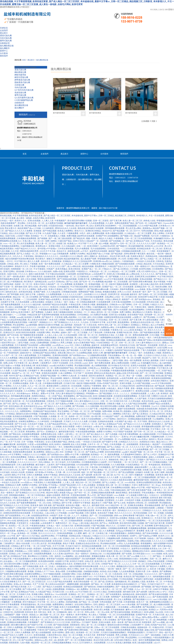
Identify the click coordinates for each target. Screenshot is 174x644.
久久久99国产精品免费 (148, 226)
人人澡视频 (57, 427)
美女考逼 (43, 287)
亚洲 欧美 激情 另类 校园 (72, 360)
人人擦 (3, 447)
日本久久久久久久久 (56, 470)
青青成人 (146, 325)
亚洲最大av (55, 343)
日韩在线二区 (141, 503)
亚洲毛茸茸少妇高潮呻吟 (106, 226)
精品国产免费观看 (142, 236)
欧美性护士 (76, 419)
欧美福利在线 (113, 378)
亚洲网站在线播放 (21, 383)
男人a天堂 (92, 495)
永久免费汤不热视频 (54, 223)
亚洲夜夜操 (57, 261)
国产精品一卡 (93, 429)
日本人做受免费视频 (28, 355)
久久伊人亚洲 (64, 419)
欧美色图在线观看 (147, 508)
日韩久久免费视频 (83, 345)
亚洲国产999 (101, 236)
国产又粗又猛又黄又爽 (100, 488)
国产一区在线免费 (41, 508)
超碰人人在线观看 (157, 457)
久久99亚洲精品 (145, 638)
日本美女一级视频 (8, 317)
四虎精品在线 (152, 256)
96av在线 (159, 612)
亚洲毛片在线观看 (139, 366)
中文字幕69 (156, 429)
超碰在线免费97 (142, 467)
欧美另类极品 (62, 269)
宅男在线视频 (147, 231)
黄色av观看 (61, 571)
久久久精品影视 (54, 292)
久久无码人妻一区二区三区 (12, 541)
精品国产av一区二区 (21, 373)
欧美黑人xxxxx (145, 597)
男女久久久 (111, 526)
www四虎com (58, 345)
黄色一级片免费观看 (133, 360)
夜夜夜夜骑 (14, 643)
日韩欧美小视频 (89, 305)
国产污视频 (129, 589)
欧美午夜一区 (19, 401)
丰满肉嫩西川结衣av (162, 238)
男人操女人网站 (81, 338)
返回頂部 (169, 331)
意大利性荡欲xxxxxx (142, 554)
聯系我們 (4, 56)
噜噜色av (33, 460)
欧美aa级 (160, 376)
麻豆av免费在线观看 (121, 363)
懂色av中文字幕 (19, 475)
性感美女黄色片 (138, 256)
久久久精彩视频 (92, 406)
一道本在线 (69, 226)
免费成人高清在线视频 (129, 508)
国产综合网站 (28, 640)
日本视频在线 (63, 287)
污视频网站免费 (157, 437)
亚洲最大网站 (133, 259)
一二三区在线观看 (128, 249)
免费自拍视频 (84, 498)
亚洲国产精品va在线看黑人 (50, 299)
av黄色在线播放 (38, 302)
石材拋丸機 (19, 85)
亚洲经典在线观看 (60, 355)
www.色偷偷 (140, 289)
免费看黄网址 (26, 411)
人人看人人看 (69, 482)
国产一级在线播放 (30, 470)
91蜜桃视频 (85, 454)
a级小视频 (131, 340)
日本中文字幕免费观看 (10, 604)
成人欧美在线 (60, 569)
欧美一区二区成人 (57, 330)
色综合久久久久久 (124, 449)
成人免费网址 (83, 589)
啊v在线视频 (46, 371)
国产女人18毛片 (26, 388)
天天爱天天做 (9, 460)
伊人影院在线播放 (151, 320)
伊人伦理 (122, 259)
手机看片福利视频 (38, 266)
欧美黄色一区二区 (155, 582)
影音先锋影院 (135, 493)
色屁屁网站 (129, 399)
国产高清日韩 (58, 620)
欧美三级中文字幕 (28, 294)
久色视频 (53, 416)
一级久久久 (86, 505)
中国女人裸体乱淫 (113, 299)
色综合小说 (149, 388)
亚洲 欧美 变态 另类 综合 (63, 340)
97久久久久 (23, 274)
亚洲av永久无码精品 (123, 551)
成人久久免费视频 (107, 531)
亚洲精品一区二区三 (77, 594)
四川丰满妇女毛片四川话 (119, 366)
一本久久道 (67, 579)
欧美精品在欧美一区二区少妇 (150, 249)
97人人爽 (94, 243)
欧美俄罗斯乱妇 (84, 274)
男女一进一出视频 (134, 376)
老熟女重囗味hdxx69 (67, 353)
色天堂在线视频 (140, 513)
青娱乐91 (158, 312)
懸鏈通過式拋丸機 (22, 82)
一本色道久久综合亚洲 (145, 261)
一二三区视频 (20, 315)
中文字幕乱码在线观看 (55, 274)
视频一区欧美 (92, 238)
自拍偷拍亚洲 (50, 277)
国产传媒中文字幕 (110, 442)
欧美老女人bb (156, 549)
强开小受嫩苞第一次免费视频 (142, 475)
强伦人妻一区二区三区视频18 (117, 325)
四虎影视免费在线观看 (23, 452)
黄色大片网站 (86, 307)
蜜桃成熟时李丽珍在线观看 (24, 510)
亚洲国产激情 (40, 292)
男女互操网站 (64, 411)
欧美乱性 (149, 246)
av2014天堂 (159, 246)
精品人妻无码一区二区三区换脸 (105, 312)
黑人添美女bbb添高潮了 (38, 320)
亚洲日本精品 (99, 569)
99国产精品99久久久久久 (26, 249)
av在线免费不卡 (99, 274)
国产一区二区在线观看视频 (101, 516)
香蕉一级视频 (137, 388)
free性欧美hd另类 (108, 246)
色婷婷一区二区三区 (24, 284)
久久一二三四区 (149, 251)
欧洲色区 (165, 393)
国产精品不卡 (48, 317)
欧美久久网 (98, 353)
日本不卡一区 (94, 444)
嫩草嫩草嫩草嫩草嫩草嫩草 (76, 223)
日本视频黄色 (105, 467)
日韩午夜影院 (9, 409)
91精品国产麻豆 (155, 223)
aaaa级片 (126, 452)
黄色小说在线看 (23, 543)
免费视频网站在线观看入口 (112, 338)
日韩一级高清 (55, 556)
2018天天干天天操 (48, 251)
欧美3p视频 (149, 612)
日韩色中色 (87, 437)
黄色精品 (157, 299)
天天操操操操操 (118, 610)
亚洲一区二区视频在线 (57, 612)
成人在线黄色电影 (143, 378)
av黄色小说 (99, 427)
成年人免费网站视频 (96, 233)
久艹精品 (105, 444)
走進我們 (4, 30)
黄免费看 (141, 531)
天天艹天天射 (15, 442)
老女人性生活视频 (17, 233)
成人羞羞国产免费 (89, 259)
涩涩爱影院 (144, 411)
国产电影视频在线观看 (150, 332)
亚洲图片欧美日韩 (125, 332)
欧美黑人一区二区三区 (19, 526)
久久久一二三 (38, 498)
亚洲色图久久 (158, 424)
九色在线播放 (11, 360)
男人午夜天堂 (97, 607)
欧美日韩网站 (7, 584)
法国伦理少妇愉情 (21, 350)
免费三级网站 (51, 241)
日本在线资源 (113, 249)
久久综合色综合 (91, 490)
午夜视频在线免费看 (39, 350)
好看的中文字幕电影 (82, 503)
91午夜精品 (10, 414)
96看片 (79, 427)
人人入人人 (125, 393)
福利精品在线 (41, 282)
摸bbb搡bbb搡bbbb (19, 625)
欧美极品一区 (141, 330)
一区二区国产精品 (164, 371)
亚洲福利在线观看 (139, 393)
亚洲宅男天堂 (114, 294)
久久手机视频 (61, 513)
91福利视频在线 (28, 246)
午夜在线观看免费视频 (86, 432)
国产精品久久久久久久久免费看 (19, 231)
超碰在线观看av (158, 551)
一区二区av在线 (44, 503)
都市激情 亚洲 (21, 287)
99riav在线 (12, 521)
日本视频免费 (57, 421)
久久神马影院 (43, 421)
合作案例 (4, 53)
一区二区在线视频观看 (127, 226)
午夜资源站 (29, 256)
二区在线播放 (123, 607)
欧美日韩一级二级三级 (103, 475)
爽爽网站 (32, 340)
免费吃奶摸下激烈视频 (146, 416)
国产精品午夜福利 (105, 495)
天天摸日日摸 (131, 297)
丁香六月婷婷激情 (149, 350)
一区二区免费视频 (9, 462)
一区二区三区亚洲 (43, 427)
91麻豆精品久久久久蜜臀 (76, 391)
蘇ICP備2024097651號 (108, 208)
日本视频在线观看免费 (53, 383)
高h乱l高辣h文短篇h (145, 327)
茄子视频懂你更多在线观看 (32, 335)
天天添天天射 (161, 518)
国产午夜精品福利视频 (67, 279)
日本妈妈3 (115, 289)
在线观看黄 (43, 460)
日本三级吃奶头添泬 (9, 292)
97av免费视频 (98, 282)
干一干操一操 (19, 528)
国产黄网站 (127, 305)
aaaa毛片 (52, 282)
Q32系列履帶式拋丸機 (24, 98)
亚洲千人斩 (78, 490)
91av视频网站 (159, 419)
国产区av (41, 432)
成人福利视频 (165, 363)
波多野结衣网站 (48, 536)
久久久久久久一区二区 (102, 574)
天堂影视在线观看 (79, 495)
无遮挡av (87, 386)
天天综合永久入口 (136, 635)
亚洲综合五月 (9, 332)
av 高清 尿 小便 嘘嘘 (156, 569)
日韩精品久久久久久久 (129, 442)
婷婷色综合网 (74, 251)
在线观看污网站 (44, 332)
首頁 (24, 60)
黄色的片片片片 (22, 266)
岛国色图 (104, 241)
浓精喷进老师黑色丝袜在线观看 (118, 317)
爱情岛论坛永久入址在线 (66, 228)
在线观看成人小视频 (57, 236)
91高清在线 (118, 574)
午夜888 (138, 307)
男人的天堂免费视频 (26, 243)
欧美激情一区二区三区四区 (88, 632)
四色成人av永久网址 (78, 399)
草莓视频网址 (90, 360)
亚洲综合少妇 (96, 554)
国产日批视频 (89, 320)
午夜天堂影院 (6, 401)
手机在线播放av (115, 355)
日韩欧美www (115, 305)
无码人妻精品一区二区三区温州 (52, 462)
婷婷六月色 (124, 381)
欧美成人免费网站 (66, 231)
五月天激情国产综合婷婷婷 (27, 345)
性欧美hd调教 (161, 287)
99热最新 (44, 399)
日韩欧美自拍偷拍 (11, 437)
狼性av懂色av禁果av (151, 617)
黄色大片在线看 (134, 427)
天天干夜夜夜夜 (115, 462)
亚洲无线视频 (40, 635)
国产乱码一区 (141, 223)
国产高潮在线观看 (161, 597)
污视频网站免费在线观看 (16, 571)
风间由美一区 (80, 325)
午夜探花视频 (53, 358)
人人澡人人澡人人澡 (54, 335)
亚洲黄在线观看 (115, 592)
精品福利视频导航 (72, 259)
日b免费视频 (162, 416)
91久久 (75, 643)
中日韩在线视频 (126, 579)
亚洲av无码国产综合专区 (108, 383)
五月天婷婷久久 (86, 643)
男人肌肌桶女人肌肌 (129, 411)
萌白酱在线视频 (132, 279)
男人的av (90, 226)
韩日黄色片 (41, 259)
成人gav (76, 638)
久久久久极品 (81, 404)
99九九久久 (18, 256)
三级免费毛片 (46, 363)
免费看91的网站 (73, 330)
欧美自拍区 (58, 541)
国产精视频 (43, 238)
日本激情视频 (130, 602)
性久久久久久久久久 (124, 513)
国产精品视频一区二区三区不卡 (127, 231)
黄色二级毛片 (45, 360)
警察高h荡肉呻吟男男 (29, 251)
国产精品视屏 (59, 505)
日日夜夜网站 (158, 269)
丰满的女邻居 (158, 627)
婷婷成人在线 (150, 221)
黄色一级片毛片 (166, 632)
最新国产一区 (128, 299)
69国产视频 (107, 310)
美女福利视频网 (89, 559)
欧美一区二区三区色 (91, 564)
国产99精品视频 (50, 231)
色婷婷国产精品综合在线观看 (55, 305)
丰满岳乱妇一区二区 (98, 271)
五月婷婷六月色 (124, 526)
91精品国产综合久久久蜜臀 (12, 635)
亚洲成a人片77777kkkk (45, 571)
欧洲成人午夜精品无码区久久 (73, 371)
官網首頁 (4, 28)
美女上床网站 (159, 233)
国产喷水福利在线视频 (100, 465)
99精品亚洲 (32, 315)
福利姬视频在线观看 (86, 510)
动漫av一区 (74, 302)
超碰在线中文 (26, 353)
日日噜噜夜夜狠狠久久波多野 (94, 462)
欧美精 (56, 371)
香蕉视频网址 (69, 396)
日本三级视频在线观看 (62, 490)
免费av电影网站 (70, 317)
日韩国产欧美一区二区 (111, 564)
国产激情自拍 (90, 587)
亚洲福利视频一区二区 (66, 277)
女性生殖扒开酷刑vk (160, 381)
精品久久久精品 (106, 238)
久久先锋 (82, 317)
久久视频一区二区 (124, 335)
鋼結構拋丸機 (20, 72)
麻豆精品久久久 (43, 457)
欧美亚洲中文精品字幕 (148, 297)
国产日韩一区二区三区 (144, 432)
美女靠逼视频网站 (137, 310)
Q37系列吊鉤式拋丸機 (24, 90)
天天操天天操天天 (73, 546)
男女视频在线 (165, 503)
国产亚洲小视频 (125, 620)
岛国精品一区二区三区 (116, 376)
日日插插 (93, 421)
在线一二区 (81, 246)
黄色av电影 (159, 231)
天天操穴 (67, 421)
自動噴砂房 (5, 43)
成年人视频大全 (91, 256)
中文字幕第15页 (85, 592)
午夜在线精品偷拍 (118, 490)
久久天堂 (15, 251)
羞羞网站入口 (23, 531)
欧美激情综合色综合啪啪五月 (74, 460)
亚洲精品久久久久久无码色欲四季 (78, 261)
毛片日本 (155, 236)
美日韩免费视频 (55, 543)
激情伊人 (153, 439)
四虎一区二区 (156, 559)
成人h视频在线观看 (148, 434)
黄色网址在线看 (99, 388)
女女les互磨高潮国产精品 (84, 343)
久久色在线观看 (23, 302)
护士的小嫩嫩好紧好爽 (140, 437)
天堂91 (135, 485)
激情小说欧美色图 (37, 274)
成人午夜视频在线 (15, 282)
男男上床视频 (67, 343)
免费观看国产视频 (86, 292)
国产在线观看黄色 (38, 500)
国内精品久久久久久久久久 (47, 256)
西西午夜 (66, 495)
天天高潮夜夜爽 (95, 399)
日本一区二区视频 (141, 305)
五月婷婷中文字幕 (98, 322)
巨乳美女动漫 (153, 302)
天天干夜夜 (142, 421)
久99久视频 (155, 335)
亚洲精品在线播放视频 (116, 340)
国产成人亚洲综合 (121, 269)
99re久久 (43, 470)
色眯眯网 (66, 444)
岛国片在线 (10, 236)
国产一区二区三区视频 (158, 292)
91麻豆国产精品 (65, 241)
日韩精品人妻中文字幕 (62, 503)
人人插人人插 (154, 393)
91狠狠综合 (165, 236)
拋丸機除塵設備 (7, 46)
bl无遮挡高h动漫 (56, 226)
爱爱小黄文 (70, 632)
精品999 (50, 493)
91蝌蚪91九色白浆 (69, 376)
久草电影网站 (66, 358)
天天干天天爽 (58, 546)
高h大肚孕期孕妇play (160, 266)
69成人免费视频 (84, 574)
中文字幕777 (84, 243)
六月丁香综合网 (96, 332)
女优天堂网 (112, 322)
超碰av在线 (121, 373)
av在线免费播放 (42, 444)
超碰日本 (96, 345)
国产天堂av (69, 289)
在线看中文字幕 (8, 302)
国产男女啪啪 (149, 317)
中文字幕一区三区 (163, 452)
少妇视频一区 (43, 327)
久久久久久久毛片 (138, 447)
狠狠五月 (51, 259)
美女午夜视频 (160, 282)
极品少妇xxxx (162, 442)
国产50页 (7, 404)
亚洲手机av (76, 622)
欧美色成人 (104, 256)
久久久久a (28, 597)
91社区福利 (5, 472)
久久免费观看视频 (54, 294)
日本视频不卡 (80, 289)
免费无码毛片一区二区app (150, 485)
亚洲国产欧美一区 (59, 467)
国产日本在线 (13, 335)
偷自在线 (151, 254)
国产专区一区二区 (82, 493)
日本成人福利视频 (66, 338)
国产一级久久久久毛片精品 (28, 536)
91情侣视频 (120, 274)
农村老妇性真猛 (26, 292)
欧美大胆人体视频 (58, 320)
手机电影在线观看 (74, 320)
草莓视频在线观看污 (165, 221)
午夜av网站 (85, 607)
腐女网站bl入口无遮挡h (143, 312)
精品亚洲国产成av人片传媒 (29, 228)
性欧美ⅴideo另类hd (139, 439)
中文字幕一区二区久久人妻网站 (23, 289)
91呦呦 (93, 264)
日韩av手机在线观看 (156, 561)
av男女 (8, 510)
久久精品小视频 (98, 340)
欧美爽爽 (149, 526)
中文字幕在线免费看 (79, 287)
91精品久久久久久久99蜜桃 (34, 454)
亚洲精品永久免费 (13, 485)
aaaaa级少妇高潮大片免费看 (29, 317)
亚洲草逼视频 (138, 630)
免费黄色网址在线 (49, 434)
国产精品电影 (117, 254)
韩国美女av (102, 559)
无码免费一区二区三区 (154, 315)
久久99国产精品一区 (99, 277)
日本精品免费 (25, 498)
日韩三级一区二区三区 (88, 335)
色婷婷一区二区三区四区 (80, 416)
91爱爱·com (135, 363)
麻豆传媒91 (8, 315)
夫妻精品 (41, 294)
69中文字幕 (89, 528)
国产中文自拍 (21, 424)
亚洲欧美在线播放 (136, 505)
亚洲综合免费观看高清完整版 (149, 482)
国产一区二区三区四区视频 (152, 373)
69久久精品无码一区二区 (44, 388)
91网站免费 (8, 566)
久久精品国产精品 (43, 592)
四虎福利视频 (72, 602)
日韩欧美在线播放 (154, 310)
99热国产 (51, 269)
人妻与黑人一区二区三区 (75, 434)
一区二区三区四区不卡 (28, 360)
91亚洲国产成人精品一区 (126, 421)
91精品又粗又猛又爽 (84, 627)
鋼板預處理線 (20, 75)
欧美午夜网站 (82, 615)
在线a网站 (109, 297)
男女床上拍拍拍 (164, 439)
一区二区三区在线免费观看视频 (121, 615)
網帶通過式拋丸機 (22, 80)
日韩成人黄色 (13, 264)
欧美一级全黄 (118, 622)
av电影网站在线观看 (108, 409)
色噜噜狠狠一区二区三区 (22, 269)
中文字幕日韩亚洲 (165, 277)
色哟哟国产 (116, 597)
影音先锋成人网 (29, 366)
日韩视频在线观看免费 (131, 251)
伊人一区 (4, 442)
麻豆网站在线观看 (21, 620)
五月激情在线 (83, 277)
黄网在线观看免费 (141, 335)
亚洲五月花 (48, 569)
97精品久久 (107, 269)
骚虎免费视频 (114, 454)
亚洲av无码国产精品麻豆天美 (159, 289)
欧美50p (14, 312)
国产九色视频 (112, 434)
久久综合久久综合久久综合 (155, 355)
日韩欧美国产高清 (24, 508)
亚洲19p (125, 437)
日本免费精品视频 (74, 571)
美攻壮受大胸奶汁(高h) (110, 391)
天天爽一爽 (61, 472)
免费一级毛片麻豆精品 (162, 546)
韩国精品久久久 (46, 322)
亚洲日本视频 (126, 383)
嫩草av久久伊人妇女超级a (137, 610)
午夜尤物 (94, 467)
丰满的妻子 (54, 521)
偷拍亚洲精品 (122, 493)
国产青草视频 (13, 294)
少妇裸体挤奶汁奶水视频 (131, 470)
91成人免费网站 (65, 373)
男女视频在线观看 (82, 366)
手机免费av (90, 538)
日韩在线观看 (131, 338)
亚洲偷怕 (56, 360)
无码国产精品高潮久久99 (70, 485)
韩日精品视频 (31, 226)
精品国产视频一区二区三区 (142, 452)
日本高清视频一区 (24, 409)
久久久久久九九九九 (12, 470)
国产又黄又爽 (116, 221)
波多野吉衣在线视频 (59, 297)
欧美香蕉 (89, 373)
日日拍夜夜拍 (101, 508)
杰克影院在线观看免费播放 (90, 348)
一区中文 (9, 261)
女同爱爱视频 (167, 495)
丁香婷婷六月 (79, 599)
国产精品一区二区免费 (113, 348)
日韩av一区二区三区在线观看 (107, 627)
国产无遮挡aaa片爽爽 (65, 404)
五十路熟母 (83, 376)
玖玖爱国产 (94, 338)
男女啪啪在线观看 (153, 505)
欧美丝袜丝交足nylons (34, 406)
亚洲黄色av (69, 610)
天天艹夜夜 (36, 373)
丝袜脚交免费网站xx (28, 421)
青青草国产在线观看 (55, 559)
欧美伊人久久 (21, 221)
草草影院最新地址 (29, 604)
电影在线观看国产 (9, 223)
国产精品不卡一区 (87, 617)
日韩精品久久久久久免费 (108, 477)
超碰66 (64, 332)
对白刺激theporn (24, 393)
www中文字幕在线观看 (114, 279)
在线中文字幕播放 (161, 589)
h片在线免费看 (83, 465)
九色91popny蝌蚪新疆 (18, 399)
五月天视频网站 (44, 355)
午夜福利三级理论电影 (144, 579)
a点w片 (157, 643)
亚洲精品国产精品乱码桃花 (45, 353)
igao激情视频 (32, 325)
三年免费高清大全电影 (23, 549)
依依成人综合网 (18, 472)
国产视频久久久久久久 (53, 528)
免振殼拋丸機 (20, 93)
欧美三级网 (160, 472)
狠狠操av (110, 630)
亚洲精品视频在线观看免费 (140, 419)
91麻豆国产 (33, 322)
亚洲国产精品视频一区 (50, 376)
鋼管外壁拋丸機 (21, 77)
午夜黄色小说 (117, 330)
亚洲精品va (136, 325)
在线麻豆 (50, 302)
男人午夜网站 (6, 386)
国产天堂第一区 (7, 287)
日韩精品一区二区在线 (62, 449)
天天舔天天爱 (145, 396)
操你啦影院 (22, 444)
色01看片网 (96, 416)
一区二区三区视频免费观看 (145, 477)
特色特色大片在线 (127, 345)
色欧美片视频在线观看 (119, 284)
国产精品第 (160, 386)
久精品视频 (35, 523)
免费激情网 (24, 538)
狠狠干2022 (88, 577)
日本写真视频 (24, 447)
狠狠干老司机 (51, 498)
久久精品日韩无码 (127, 386)
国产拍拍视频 (98, 500)
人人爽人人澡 (48, 221)
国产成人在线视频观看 (42, 632)
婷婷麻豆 (142, 561)
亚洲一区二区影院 (101, 221)
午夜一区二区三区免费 (131, 358)
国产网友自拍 (15, 434)
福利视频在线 (121, 582)
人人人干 (76, 516)
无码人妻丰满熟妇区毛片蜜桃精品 (70, 393)
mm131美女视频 (160, 599)
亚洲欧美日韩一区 (43, 518)
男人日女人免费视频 (140, 498)
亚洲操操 (38, 231)
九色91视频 (5, 251)
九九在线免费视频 (97, 223)
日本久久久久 (98, 457)
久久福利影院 (48, 228)
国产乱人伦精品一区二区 (28, 254)
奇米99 (101, 325)
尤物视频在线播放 (91, 571)
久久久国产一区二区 (9, 355)
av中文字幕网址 (109, 419)
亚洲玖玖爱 (141, 571)
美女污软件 (80, 226)
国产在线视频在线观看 (125, 264)
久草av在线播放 (89, 485)
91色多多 (52, 287)
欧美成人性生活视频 (109, 571)
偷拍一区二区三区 (111, 386)
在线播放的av (62, 566)
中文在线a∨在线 (123, 498)
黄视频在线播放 (110, 292)
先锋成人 (117, 261)
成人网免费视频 (128, 416)
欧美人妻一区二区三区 (133, 221)
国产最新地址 (43, 378)
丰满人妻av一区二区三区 (33, 241)
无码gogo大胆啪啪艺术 (146, 348)
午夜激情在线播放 (140, 457)
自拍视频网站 (113, 236)
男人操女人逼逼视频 (14, 307)
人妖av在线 (49, 513)
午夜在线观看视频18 (118, 533)
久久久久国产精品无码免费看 (134, 404)
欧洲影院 (134, 284)
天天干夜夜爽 (140, 538)
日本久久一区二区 (90, 424)
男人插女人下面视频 (29, 264)
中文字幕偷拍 (40, 269)
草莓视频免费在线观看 (107, 259)
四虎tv (136, 332)
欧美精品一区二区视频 (23, 368)
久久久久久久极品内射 (31, 305)
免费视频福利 (97, 279)
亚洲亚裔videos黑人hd (103, 261)
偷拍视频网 (113, 508)
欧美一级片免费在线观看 (50, 264)
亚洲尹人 (134, 536)
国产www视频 (133, 556)
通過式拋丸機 (6, 36)
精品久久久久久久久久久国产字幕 (83, 409)
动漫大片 (85, 378)
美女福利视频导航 (136, 246)
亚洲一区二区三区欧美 (119, 320)
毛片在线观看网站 (98, 249)
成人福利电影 (67, 325)
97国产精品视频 (41, 416)
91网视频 (109, 427)
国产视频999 (122, 246)
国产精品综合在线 (84, 396)
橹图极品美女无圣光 (141, 551)
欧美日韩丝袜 (75, 269)
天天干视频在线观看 (64, 401)
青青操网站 (31, 432)
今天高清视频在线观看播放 (103, 498)
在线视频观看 (133, 444)
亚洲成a (98, 292)
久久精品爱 (14, 490)
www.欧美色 (130, 482)
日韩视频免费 (63, 254)
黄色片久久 (80, 231)
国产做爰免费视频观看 (11, 305)
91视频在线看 (85, 388)
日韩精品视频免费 (88, 302)
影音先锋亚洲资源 (113, 452)
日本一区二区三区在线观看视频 (139, 238)
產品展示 (4, 33)
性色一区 (44, 330)
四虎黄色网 (114, 523)
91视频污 (110, 350)
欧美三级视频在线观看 (64, 312)
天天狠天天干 (152, 632)
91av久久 (155, 406)
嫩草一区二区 (89, 533)
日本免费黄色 (99, 521)
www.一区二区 (10, 243)
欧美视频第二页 (81, 284)
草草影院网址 (90, 449)
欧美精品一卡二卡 (39, 236)
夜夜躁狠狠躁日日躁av (129, 559)
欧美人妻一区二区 (30, 477)
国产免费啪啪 (38, 312)
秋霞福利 (59, 259)
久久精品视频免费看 (53, 482)
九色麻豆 (49, 312)
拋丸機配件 (5, 48)
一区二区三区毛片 (131, 462)
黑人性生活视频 (44, 604)
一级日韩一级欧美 (164, 254)
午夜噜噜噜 (119, 238)
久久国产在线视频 (34, 338)
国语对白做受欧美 (97, 376)
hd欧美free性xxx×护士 (158, 592)
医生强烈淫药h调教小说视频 (80, 221)
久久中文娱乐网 (73, 472)
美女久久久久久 (155, 330)
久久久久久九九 (148, 274)
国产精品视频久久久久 (109, 393)
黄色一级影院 (148, 307)
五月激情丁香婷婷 (90, 622)
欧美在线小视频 (73, 505)
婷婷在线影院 (142, 594)
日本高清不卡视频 (36, 424)
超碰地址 (57, 579)
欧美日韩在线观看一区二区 (86, 582)
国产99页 (4, 406)
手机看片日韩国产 (110, 381)
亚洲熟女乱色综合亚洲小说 (143, 322)
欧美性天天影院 (77, 561)
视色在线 (82, 228)
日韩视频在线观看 (69, 292)
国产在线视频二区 (117, 241)
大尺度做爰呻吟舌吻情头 (44, 409)
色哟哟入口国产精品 (56, 500)
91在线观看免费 (104, 302)
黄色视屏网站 (124, 322)
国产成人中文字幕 (34, 233)
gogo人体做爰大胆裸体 (140, 381)
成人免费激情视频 (99, 366)
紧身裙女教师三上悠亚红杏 (58, 386)
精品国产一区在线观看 (162, 444)
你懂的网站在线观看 (55, 391)
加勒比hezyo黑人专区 (55, 452)
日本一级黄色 (153, 571)
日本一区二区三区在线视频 (98, 371)
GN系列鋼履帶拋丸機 (24, 100)
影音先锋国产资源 (136, 315)
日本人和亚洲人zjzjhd (79, 363)
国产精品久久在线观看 (10, 381)
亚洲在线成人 (145, 444)
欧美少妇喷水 (55, 444)
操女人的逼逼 (120, 427)
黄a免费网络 (93, 391)
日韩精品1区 (28, 554)
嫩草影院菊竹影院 (38, 358)
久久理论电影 (98, 299)
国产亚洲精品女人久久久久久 (37, 307)
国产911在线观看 (121, 310)
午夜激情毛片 (69, 627)
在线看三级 (19, 226)
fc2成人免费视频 (29, 378)
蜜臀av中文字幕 (48, 393)
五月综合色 (95, 589)
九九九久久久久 (151, 574)
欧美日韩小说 (101, 561)
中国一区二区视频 (163, 322)
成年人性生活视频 (29, 279)
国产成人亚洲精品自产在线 (138, 241)
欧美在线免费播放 (68, 315)
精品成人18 (78, 449)
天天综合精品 (157, 241)
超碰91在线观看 (54, 495)
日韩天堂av (127, 414)
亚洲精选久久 (52, 432)
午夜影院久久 (82, 271)
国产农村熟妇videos (143, 299)
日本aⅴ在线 (104, 490)
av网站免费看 (45, 345)
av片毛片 (85, 251)
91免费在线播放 (50, 338)
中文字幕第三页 (21, 363)
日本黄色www (165, 226)
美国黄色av (147, 228)
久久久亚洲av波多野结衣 (20, 449)
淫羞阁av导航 (133, 541)
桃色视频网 (85, 584)
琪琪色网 (76, 378)
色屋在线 (154, 480)
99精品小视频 (62, 480)
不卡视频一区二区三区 (28, 310)
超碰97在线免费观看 (127, 409)
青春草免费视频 (127, 289)
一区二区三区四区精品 (36, 495)
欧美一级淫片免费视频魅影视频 (147, 640)
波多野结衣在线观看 (86, 236)
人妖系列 (51, 465)
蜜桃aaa (166, 343)
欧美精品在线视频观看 (23, 416)
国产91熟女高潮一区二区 (33, 589)
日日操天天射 (69, 383)
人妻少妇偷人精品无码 (149, 284)
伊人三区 (85, 467)
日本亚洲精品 (83, 315)
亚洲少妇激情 (7, 226)
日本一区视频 (28, 442)
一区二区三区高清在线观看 (159, 521)
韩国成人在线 (135, 518)
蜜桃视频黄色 (103, 305)
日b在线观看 (128, 287)
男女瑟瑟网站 (19, 325)
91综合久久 (155, 495)
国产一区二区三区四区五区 (135, 569)
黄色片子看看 (124, 388)
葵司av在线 (33, 287)
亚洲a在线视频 (34, 221)
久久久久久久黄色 (108, 566)
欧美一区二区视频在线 (81, 299)
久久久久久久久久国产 (147, 243)
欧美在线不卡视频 (106, 513)
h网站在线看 (24, 358)
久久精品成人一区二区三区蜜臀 (138, 233)
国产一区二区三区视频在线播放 (154, 462)
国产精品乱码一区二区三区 (82, 508)
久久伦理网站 (30, 391)
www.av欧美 (129, 330)
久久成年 (110, 223)
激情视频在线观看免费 (157, 528)
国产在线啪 (127, 554)
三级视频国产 (9, 615)
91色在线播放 (36, 447)
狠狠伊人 (67, 378)
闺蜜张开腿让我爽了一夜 (107, 617)
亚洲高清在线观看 (50, 373)
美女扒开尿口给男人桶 (120, 256)
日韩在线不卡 (93, 480)
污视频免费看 (73, 233)
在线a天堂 (89, 561)
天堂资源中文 (23, 523)
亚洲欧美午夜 (84, 279)
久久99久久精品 (100, 592)
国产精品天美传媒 (115, 577)
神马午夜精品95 (30, 602)
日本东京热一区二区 (36, 223)
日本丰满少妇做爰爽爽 (94, 297)
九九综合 (85, 322)
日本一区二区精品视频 (133, 574)
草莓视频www (92, 393)
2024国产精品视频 (76, 513)
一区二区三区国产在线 (42, 546)
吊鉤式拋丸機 (6, 38)
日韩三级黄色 (91, 513)
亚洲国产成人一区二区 (91, 269)
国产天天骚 (118, 602)
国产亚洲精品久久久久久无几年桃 (30, 493)
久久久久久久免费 (80, 421)
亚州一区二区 (165, 480)
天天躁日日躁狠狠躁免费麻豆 (161, 399)
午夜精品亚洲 (75, 305)
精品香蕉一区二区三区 (41, 643)
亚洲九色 (168, 249)
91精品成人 (112, 388)
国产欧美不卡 (85, 470)
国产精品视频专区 (21, 638)
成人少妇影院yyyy (81, 358)
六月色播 (134, 269)
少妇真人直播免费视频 (69, 307)
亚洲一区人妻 (36, 383)
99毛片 (83, 233)
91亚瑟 (162, 297)
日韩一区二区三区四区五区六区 (114, 401)
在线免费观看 (100, 643)
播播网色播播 (73, 584)
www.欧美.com (71, 592)
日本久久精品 (70, 541)
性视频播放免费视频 (138, 528)
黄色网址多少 (42, 246)
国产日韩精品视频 (156, 366)
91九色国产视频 (50, 233)
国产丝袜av (148, 340)
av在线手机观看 (127, 378)
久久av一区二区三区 (37, 386)
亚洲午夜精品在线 (162, 526)
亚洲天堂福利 (107, 551)
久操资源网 (71, 274)
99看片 (61, 434)
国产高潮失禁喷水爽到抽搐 (141, 282)
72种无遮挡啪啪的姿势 (163, 338)
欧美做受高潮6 (152, 409)
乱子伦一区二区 (157, 411)
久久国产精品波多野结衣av (56, 424)
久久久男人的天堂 (39, 543)
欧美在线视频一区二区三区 (69, 437)
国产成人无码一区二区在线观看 (14, 340)
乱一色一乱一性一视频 (15, 338)
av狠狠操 (160, 508)
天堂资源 (59, 317)
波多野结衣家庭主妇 (145, 386)
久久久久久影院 (127, 277)
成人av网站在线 (74, 266)
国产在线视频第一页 (108, 439)
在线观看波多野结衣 (110, 345)
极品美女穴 (97, 503)
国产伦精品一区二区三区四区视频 (153, 294)
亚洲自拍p (61, 282)
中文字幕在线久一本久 (53, 447)
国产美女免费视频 (126, 472)
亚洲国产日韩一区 (57, 510)
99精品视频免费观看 (97, 404)
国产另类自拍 (44, 610)
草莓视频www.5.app (48, 254)
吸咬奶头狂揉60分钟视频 (49, 325)
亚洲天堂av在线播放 (118, 315)
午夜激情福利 (128, 261)
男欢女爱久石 (11, 228)
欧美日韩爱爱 (166, 284)
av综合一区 (119, 297)
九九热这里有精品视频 (17, 320)
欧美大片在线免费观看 (91, 419)
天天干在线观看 (94, 414)
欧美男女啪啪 (145, 269)
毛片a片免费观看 (82, 249)
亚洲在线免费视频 (65, 533)
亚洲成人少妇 (69, 538)
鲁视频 (31, 571)
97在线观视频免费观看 (19, 617)
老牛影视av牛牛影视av (47, 249)
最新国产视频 (114, 251)
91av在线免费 (62, 594)
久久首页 (62, 233)
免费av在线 (58, 271)
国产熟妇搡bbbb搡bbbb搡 (98, 289)
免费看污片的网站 (78, 254)
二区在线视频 (104, 330)
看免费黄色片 (101, 266)
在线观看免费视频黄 (31, 434)
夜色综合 (67, 299)
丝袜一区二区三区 (127, 343)
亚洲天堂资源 (130, 348)
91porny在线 (168, 223)
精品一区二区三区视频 (73, 635)
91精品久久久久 (157, 305)
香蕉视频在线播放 (17, 495)
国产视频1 (41, 391)
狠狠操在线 (114, 460)
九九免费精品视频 (84, 353)
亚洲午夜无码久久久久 (109, 429)
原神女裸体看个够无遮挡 (135, 254)
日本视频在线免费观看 (27, 238)
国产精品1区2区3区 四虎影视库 (87, 327)
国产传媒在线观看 (61, 625)
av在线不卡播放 (23, 236)
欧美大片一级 (143, 602)
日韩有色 (160, 261)
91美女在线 (92, 325)
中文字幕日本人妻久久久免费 (27, 261)
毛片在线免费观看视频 (36, 401)
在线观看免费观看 (163, 579)
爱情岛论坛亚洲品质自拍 (105, 373)
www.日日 (69, 345)
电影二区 (85, 472)
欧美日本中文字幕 (113, 457)
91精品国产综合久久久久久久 (121, 266)
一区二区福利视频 (27, 607)
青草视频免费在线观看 (115, 228)
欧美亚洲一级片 (140, 292)
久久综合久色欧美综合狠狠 (121, 480)
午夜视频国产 (61, 221)
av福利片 (165, 617)
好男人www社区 (125, 292)
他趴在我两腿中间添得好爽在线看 (20, 259)
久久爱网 (78, 533)
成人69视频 (104, 243)
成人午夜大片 (75, 424)
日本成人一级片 (7, 221)
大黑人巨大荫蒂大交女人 (147, 271)
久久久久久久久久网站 (74, 528)
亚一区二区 (63, 416)
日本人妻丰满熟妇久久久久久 (149, 343)
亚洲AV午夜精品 (56, 289)
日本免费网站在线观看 (126, 327)
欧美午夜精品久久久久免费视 (13, 569)
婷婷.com (118, 516)
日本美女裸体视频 (66, 249)
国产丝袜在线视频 (151, 533)
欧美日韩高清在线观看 (26, 332)
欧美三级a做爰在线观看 (143, 643)
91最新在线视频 (92, 579)
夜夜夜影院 (167, 465)
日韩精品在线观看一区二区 (42, 599)
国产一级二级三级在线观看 (60, 238)
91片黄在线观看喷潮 (43, 597)
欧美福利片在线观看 (95, 228)
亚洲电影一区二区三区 (75, 452)
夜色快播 (20, 271)
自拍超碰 (35, 330)
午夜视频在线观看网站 (10, 246)
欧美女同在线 (148, 401)
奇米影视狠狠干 (164, 251)
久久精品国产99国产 (111, 416)
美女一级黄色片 (8, 493)
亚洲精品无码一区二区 (145, 287)
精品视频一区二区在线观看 (116, 282)
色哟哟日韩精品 (44, 340)
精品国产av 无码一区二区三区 (123, 243)
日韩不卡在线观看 (61, 363)
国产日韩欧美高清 (35, 277)
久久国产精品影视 (19, 371)
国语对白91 (122, 419)
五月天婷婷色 (34, 419)
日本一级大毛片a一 (112, 437)
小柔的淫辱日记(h (8, 343)
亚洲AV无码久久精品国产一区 (86, 241)
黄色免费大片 (161, 327)
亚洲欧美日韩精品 (93, 231)
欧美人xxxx (107, 414)
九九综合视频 (126, 477)
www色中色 (71, 510)
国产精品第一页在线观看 (147, 345)
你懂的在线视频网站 (106, 587)
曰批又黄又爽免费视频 (129, 434)
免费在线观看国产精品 (125, 223)
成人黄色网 (34, 363)
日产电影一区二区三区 (80, 411)
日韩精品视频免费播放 (62, 643)
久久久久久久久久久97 (28, 462)
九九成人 (94, 439)
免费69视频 (71, 236)
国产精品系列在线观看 (91, 310)
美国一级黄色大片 (142, 266)
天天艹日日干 (66, 638)
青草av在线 (90, 612)
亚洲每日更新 (55, 246)
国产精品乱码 (79, 238)
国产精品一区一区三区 (24, 427)
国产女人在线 (72, 282)
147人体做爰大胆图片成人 (137, 495)
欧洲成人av (72, 243)
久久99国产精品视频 (141, 383)
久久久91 (29, 635)
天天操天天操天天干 (107, 541)
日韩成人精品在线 (144, 264)
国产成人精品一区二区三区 (38, 467)
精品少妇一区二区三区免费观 (26, 297)
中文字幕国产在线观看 (123, 432)
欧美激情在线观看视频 (163, 340)
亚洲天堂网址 (9, 271)
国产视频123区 (127, 236)
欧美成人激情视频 (151, 360)
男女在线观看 (56, 378)
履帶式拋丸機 (6, 41)
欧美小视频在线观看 (115, 233)
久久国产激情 (86, 350)
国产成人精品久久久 (96, 434)
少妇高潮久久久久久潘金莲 (71, 256)
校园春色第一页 (144, 627)
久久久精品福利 (69, 246)
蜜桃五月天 (101, 538)
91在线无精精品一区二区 (107, 343)
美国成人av (34, 615)
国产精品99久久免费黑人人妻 (159, 566)
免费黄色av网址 (108, 327)
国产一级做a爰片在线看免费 (128, 587)
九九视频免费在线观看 (97, 355)
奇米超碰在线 (155, 465)
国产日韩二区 (138, 526)
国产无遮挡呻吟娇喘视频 (49, 315)
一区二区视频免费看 (39, 488)
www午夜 (11, 536)
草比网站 (22, 223)
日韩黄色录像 (110, 332)
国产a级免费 (87, 475)
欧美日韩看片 (93, 246)
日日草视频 (65, 310)
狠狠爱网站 (121, 541)
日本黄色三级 (102, 533)
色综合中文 (107, 231)
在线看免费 (153, 503)
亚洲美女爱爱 (69, 271)
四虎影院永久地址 (107, 335)
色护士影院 (43, 226)
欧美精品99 (168, 447)
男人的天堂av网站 (134, 228)
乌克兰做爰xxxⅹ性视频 (10, 366)
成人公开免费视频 (159, 325)
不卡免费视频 (62, 536)
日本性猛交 (88, 427)
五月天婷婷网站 (74, 462)
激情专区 (134, 294)
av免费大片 (137, 317)
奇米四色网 (167, 485)
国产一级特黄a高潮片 (16, 277)
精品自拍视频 (88, 266)
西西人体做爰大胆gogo (64, 493)
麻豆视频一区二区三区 (113, 399)
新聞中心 (4, 51)
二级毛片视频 (23, 343)
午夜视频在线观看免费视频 (123, 371)
